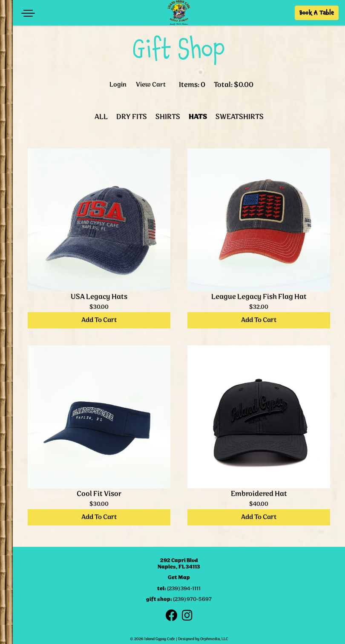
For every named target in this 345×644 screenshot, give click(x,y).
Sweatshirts (240, 117)
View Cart (151, 85)
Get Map (179, 578)
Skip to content (43, 39)
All (101, 117)
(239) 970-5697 (192, 599)
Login (118, 85)
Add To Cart (99, 320)
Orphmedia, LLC (214, 639)
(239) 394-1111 (184, 589)
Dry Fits (132, 117)
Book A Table (317, 13)
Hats (198, 117)
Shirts (168, 117)
